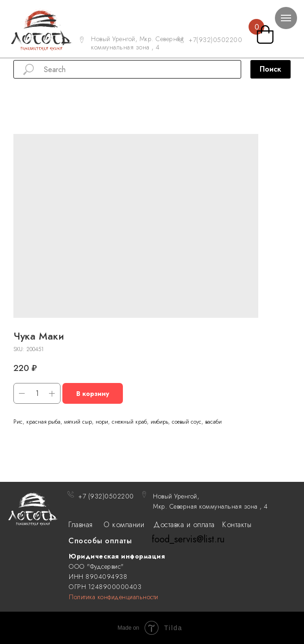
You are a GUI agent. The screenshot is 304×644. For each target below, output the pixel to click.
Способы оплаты (100, 541)
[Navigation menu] (286, 18)
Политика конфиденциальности (114, 597)
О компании (124, 525)
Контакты (237, 525)
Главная (81, 525)
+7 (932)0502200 (106, 496)
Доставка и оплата (184, 525)
